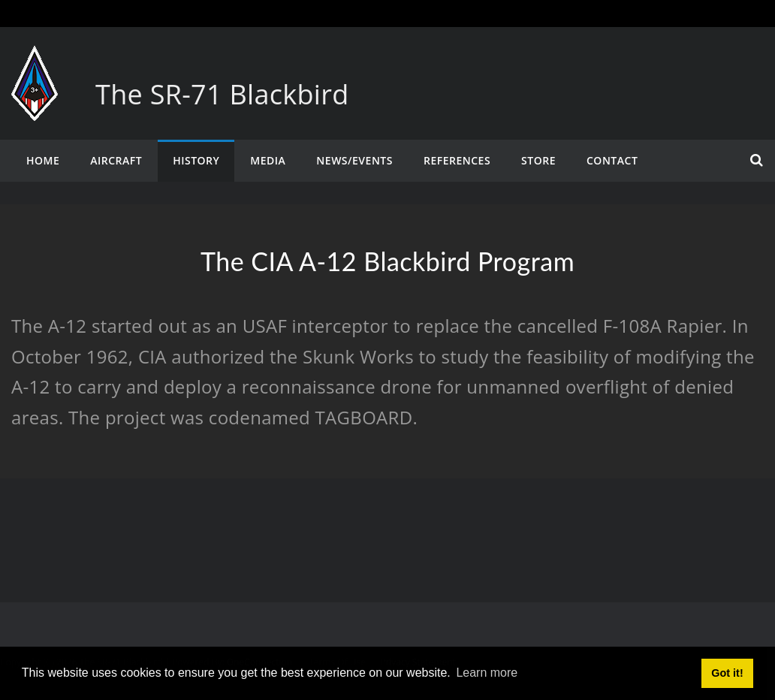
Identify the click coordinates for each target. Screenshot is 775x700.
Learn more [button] (487, 673)
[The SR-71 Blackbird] (35, 60)
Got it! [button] (727, 673)
